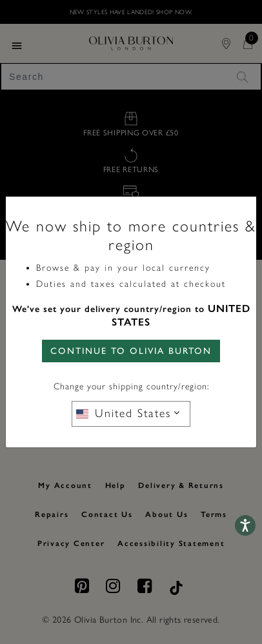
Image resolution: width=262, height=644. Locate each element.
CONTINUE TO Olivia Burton (131, 351)
